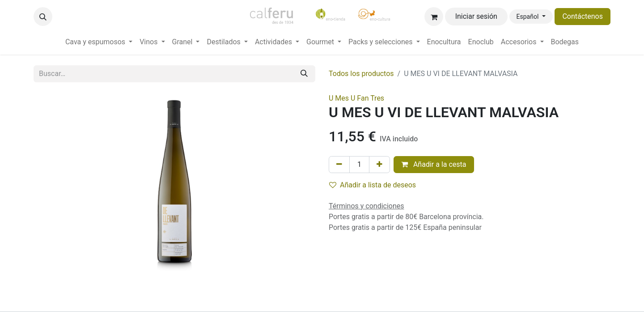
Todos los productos (361, 74)
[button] (43, 17)
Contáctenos (583, 16)
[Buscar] (304, 74)
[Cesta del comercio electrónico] (434, 17)
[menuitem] (99, 42)
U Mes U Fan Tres (356, 98)
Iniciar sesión (476, 16)
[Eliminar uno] (339, 165)
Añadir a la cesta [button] (434, 164)
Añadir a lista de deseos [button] (373, 185)
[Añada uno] (379, 165)
